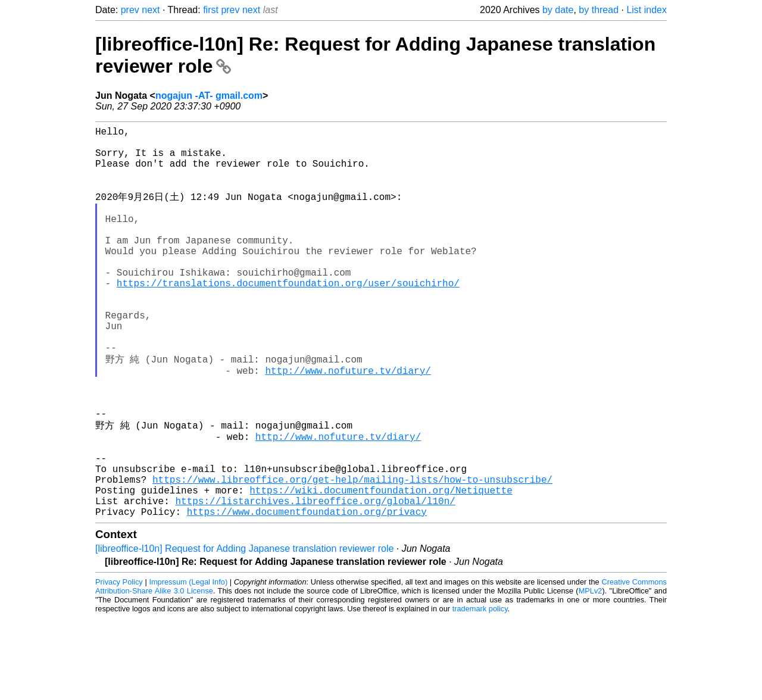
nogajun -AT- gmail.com (209, 96)
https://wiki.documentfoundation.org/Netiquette (381, 567)
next (151, 10)
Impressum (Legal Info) (188, 664)
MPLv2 (591, 673)
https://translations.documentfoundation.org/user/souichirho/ (288, 317)
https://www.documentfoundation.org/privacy (307, 593)
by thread (599, 10)
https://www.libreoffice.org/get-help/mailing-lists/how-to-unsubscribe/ (352, 554)
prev (130, 10)
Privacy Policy (119, 664)
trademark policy (480, 691)
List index (647, 10)
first (211, 10)
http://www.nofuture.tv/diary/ (348, 423)
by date (558, 10)
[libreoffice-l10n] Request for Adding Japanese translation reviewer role (244, 631)
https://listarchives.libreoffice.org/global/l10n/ (315, 580)
